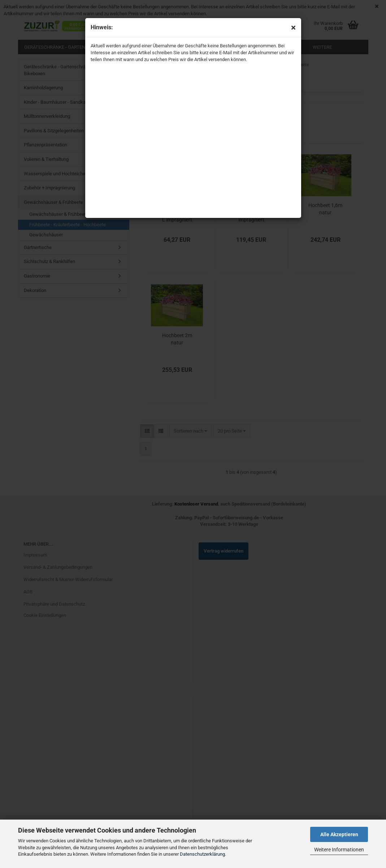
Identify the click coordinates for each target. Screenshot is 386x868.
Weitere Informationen (339, 850)
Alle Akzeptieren (339, 834)
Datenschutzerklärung (202, 854)
